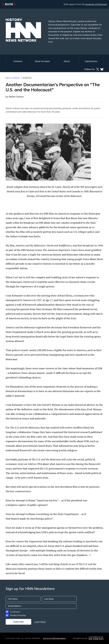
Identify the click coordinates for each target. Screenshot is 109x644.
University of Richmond (96, 4)
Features (18, 61)
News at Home (13, 78)
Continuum (15, 612)
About (67, 61)
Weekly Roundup (18, 615)
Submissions (91, 61)
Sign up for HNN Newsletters (54, 638)
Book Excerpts (42, 61)
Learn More (40, 622)
